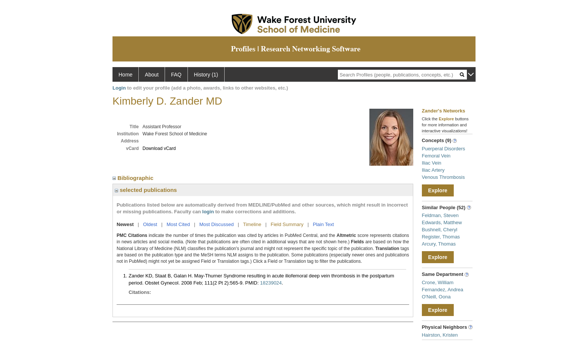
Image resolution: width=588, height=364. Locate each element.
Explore (438, 190)
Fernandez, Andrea (443, 290)
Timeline (252, 224)
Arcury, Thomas (439, 244)
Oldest (150, 224)
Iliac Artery (433, 170)
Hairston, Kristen (440, 335)
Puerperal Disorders (444, 149)
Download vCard (159, 148)
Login (119, 88)
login (208, 212)
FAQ (176, 75)
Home (125, 75)
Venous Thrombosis (443, 177)
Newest (125, 224)
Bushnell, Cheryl (440, 230)
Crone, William (438, 282)
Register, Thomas (441, 237)
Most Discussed (216, 224)
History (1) (206, 75)
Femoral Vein (436, 156)
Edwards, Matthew (442, 222)
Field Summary (287, 224)
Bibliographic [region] (134, 178)
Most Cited (178, 224)
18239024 (271, 283)
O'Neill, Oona (436, 297)
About (152, 75)
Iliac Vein (432, 163)
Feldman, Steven (440, 215)
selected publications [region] (146, 190)
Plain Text (323, 224)
